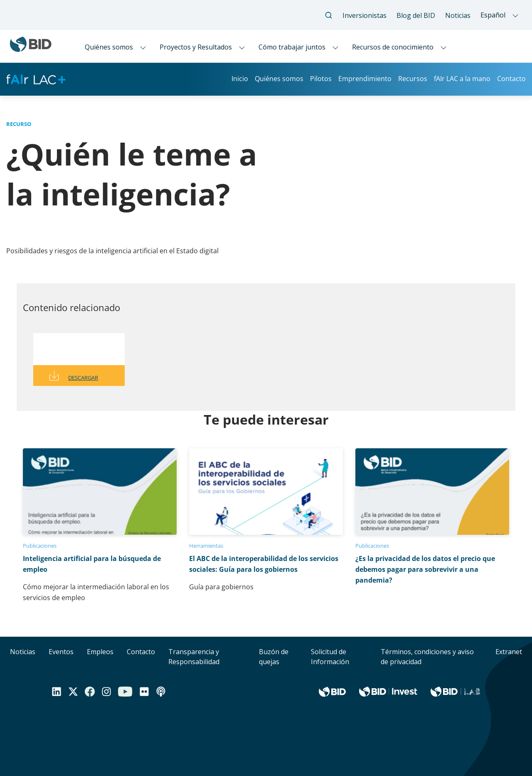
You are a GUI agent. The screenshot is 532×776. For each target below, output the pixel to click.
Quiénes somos (279, 79)
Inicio (240, 79)
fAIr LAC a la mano (462, 79)
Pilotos (321, 79)
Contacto (511, 79)
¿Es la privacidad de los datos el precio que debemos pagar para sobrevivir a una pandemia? (425, 569)
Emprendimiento (365, 79)
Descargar (83, 378)
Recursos (413, 79)
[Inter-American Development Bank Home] (31, 48)
